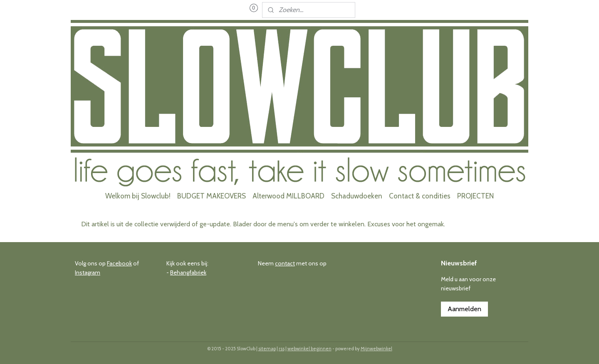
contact (285, 263)
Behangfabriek (188, 272)
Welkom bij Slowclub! (138, 196)
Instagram (88, 272)
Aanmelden (464, 309)
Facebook (119, 263)
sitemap (267, 349)
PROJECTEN (475, 196)
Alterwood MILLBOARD (288, 196)
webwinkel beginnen (309, 349)
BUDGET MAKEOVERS (212, 196)
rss (282, 349)
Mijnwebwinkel (376, 349)
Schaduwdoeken (357, 196)
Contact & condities (420, 196)
